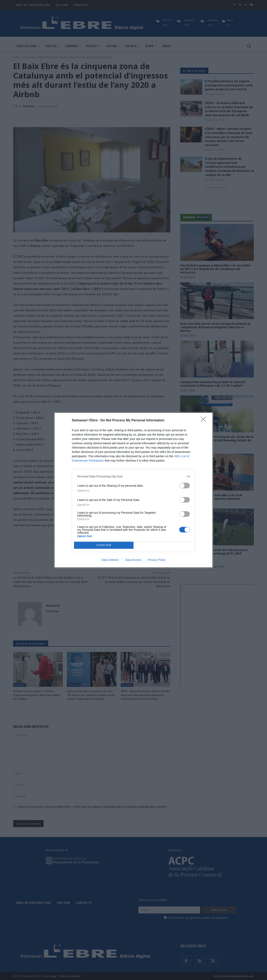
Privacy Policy (157, 560)
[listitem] (133, 477)
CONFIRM (104, 545)
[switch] (185, 486)
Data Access (133, 560)
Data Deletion (110, 560)
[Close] (205, 421)
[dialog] (133, 490)
